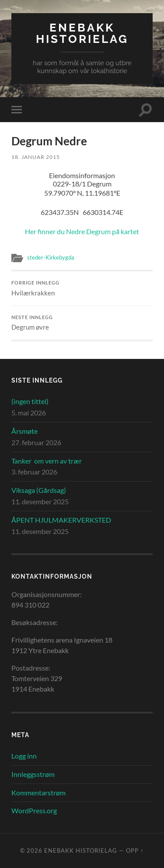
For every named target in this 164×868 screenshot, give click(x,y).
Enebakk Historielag (82, 33)
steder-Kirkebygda (51, 257)
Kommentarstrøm (38, 792)
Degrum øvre (82, 323)
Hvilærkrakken (82, 288)
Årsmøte (24, 431)
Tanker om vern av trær (47, 461)
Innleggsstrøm (33, 774)
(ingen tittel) (30, 401)
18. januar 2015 (36, 157)
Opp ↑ (135, 850)
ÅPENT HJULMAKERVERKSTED (61, 520)
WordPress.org (34, 810)
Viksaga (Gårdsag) (39, 490)
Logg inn (24, 756)
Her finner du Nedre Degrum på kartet (82, 231)
